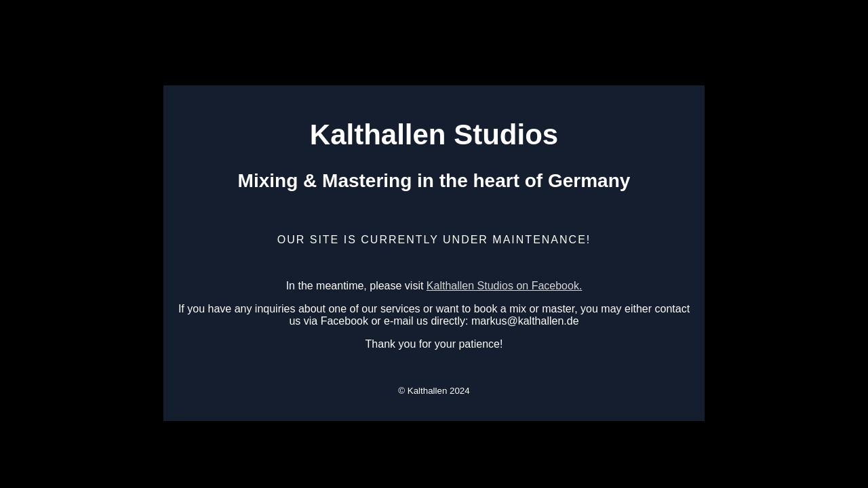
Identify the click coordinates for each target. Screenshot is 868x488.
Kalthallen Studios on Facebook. (504, 286)
